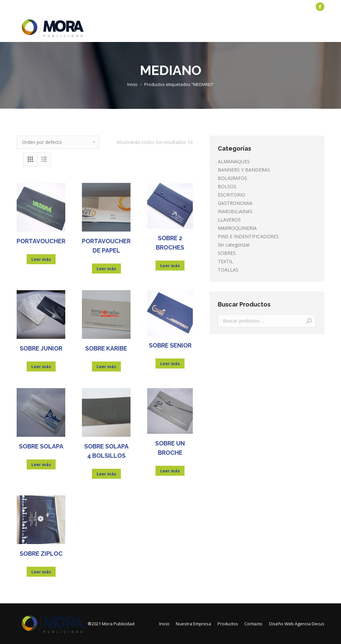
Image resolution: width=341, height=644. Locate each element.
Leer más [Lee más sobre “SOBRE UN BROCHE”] (170, 471)
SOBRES (227, 253)
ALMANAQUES (234, 161)
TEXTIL (225, 261)
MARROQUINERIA (237, 228)
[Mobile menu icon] (320, 28)
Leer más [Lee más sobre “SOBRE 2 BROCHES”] (170, 266)
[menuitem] (32, 7)
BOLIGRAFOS (232, 178)
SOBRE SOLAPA (41, 446)
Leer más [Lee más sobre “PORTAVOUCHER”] (41, 259)
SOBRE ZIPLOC (41, 554)
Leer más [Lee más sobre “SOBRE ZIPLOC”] (41, 572)
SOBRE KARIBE (106, 348)
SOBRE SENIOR (170, 345)
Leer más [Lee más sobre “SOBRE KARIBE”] (106, 366)
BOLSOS (227, 186)
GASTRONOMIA (235, 203)
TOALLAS (228, 270)
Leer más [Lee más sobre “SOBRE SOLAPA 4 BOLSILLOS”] (106, 474)
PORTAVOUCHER (41, 241)
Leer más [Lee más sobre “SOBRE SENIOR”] (170, 363)
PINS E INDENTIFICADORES (248, 236)
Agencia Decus (310, 624)
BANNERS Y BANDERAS (244, 170)
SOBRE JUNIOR (41, 348)
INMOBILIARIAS (235, 211)
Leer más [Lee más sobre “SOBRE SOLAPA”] (41, 464)
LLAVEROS (229, 220)
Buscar (309, 321)
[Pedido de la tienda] (58, 142)
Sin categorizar (234, 245)
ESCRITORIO (231, 195)
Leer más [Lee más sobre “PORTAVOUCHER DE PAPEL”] (106, 269)
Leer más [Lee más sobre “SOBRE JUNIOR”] (41, 366)
